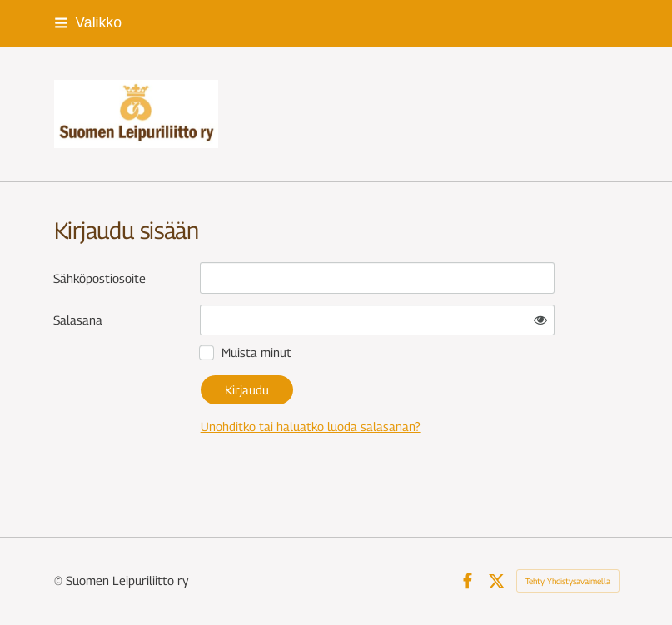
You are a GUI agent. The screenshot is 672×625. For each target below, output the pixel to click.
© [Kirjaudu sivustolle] (60, 580)
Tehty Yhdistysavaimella (568, 581)
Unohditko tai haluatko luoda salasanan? (311, 427)
